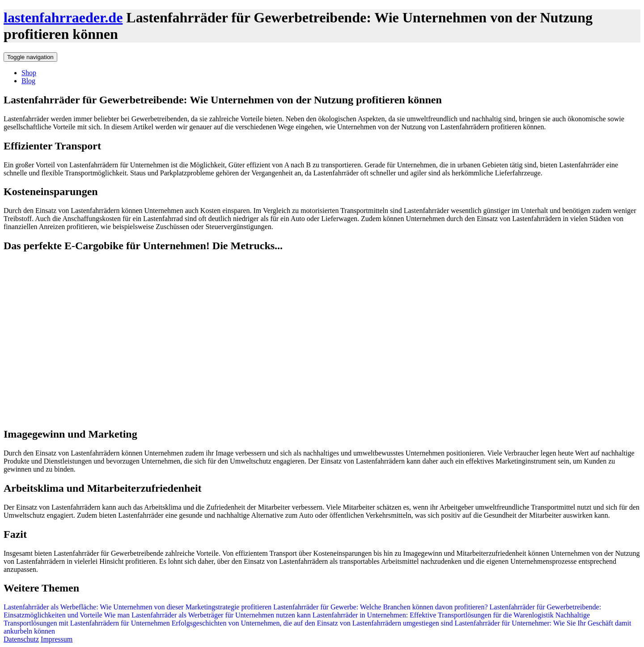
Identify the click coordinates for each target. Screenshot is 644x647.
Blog (28, 81)
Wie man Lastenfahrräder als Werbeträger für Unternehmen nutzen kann (207, 615)
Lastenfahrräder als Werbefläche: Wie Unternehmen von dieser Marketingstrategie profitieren (138, 607)
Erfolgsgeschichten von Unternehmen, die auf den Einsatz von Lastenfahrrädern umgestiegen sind (311, 623)
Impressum (57, 639)
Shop (29, 73)
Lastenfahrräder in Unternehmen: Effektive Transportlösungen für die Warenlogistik (432, 615)
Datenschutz (21, 639)
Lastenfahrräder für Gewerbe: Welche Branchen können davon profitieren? (380, 607)
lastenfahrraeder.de (63, 17)
